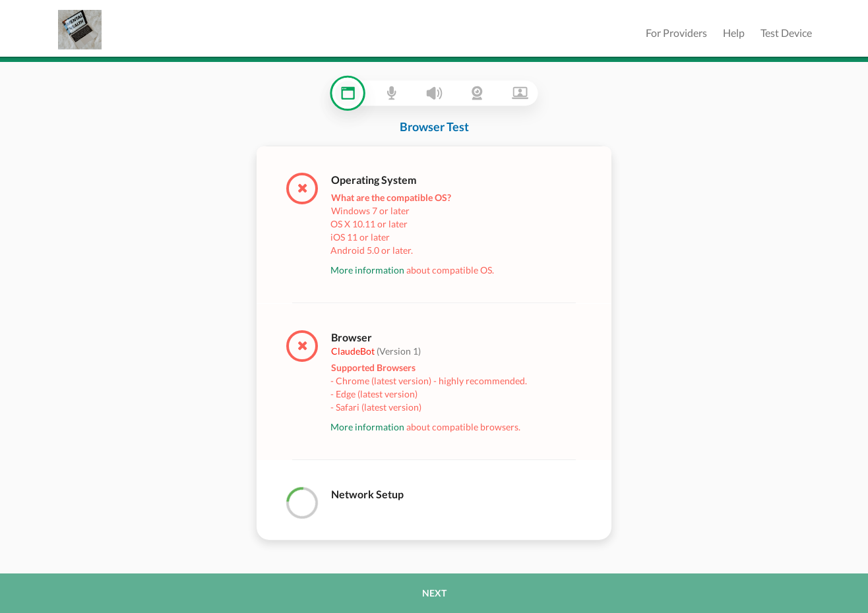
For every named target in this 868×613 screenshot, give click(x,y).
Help (734, 33)
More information (367, 270)
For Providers (676, 33)
